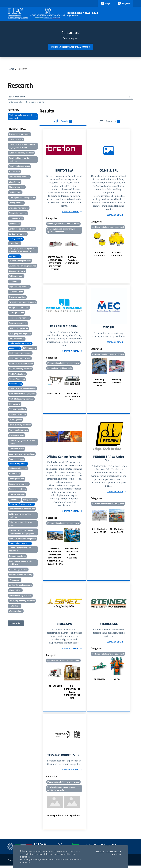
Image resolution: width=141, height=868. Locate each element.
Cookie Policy (114, 851)
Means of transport (17, 379)
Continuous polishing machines (22, 229)
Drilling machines (16, 276)
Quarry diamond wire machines (22, 454)
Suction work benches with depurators (20, 550)
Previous (44, 254)
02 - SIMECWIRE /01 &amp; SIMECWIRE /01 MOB (72, 694)
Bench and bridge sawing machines (19, 160)
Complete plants (16, 219)
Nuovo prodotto (55, 818)
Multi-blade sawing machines (21, 399)
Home (11, 69)
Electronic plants (16, 292)
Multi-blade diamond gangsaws (22, 394)
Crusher (15, 243)
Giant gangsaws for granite (20, 334)
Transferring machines (18, 570)
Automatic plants (16, 140)
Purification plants (17, 449)
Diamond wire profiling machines (23, 266)
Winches (15, 606)
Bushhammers (15, 193)
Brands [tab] (63, 122)
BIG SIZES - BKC (55, 395)
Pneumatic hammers (18, 415)
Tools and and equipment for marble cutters (21, 563)
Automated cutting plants (20, 134)
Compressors (15, 224)
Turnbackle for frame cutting (21, 575)
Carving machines (16, 203)
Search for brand (18, 97)
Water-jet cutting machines (20, 596)
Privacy (100, 851)
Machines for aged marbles (20, 353)
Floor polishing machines (19, 318)
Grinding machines (17, 339)
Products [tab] (110, 122)
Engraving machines (17, 297)
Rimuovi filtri (16, 624)
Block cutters (15, 172)
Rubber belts (15, 474)
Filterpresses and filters (19, 308)
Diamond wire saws (17, 271)
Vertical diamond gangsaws (20, 585)
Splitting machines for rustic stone (21, 524)
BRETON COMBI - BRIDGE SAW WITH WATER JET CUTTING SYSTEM (55, 264)
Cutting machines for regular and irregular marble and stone (23, 250)
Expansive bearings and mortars (22, 303)
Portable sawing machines (20, 425)
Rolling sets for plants (18, 469)
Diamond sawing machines (20, 261)
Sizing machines (30, 500)
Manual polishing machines (20, 369)
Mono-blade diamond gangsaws (22, 389)
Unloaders (15, 580)
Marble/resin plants (17, 374)
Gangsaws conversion (18, 323)
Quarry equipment (16, 459)
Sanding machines (17, 479)
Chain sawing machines (19, 208)
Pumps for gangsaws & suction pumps (22, 442)
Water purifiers (15, 591)
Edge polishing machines (19, 287)
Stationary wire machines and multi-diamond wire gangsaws (22, 532)
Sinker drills (15, 500)
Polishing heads (15, 420)
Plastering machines (17, 410)
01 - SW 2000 (55, 688)
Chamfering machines (18, 213)
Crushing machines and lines (100, 384)
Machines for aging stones (20, 359)
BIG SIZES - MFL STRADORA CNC (72, 398)
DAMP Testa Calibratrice (100, 255)
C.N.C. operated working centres (22, 198)
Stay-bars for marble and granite (23, 539)
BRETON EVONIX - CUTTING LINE (72, 261)
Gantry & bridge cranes (18, 329)
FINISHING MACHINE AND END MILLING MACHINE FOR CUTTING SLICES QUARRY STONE (55, 558)
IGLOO (117, 681)
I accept (117, 855)
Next (84, 254)
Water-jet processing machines (22, 601)
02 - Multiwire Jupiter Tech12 (117, 532)
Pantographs (15, 404)
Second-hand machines (19, 484)
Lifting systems (30, 348)
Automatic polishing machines (21, 153)
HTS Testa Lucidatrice (117, 255)
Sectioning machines (17, 489)
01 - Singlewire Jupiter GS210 (100, 532)
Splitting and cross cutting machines (20, 516)
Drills (15, 282)
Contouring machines (18, 234)
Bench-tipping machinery (19, 166)
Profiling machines (17, 436)
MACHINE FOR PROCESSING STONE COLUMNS (72, 555)
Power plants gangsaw (18, 430)
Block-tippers (15, 182)
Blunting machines (17, 187)
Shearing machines (17, 495)
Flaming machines (16, 313)
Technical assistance (17, 556)
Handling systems (117, 382)
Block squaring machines (19, 177)
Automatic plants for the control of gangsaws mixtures (22, 146)
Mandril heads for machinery (21, 364)
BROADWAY (99, 681)
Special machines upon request (22, 509)
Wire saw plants (16, 611)
